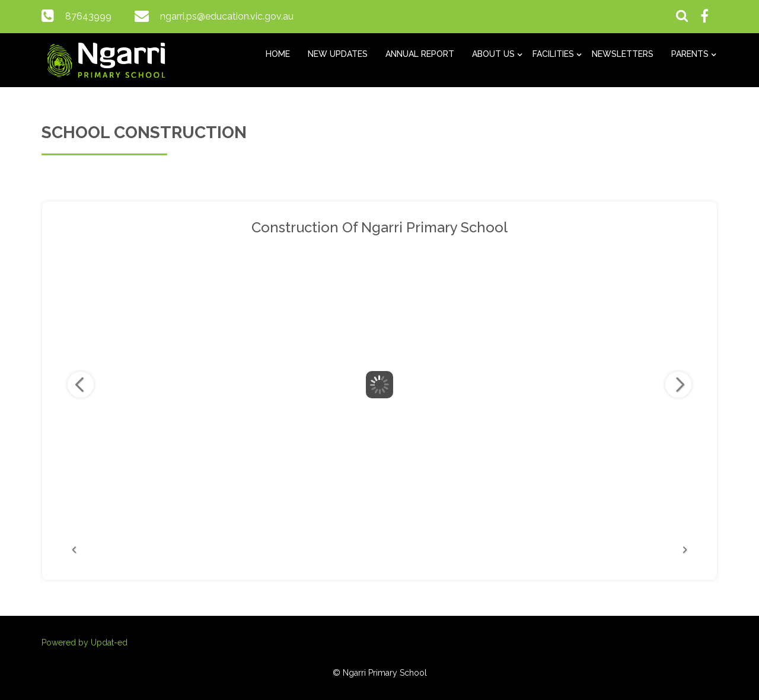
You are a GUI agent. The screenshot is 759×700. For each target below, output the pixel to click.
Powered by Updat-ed (84, 643)
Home (278, 54)
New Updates (338, 54)
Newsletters (623, 54)
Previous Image (81, 385)
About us (493, 54)
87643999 (88, 16)
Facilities (553, 54)
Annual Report (420, 54)
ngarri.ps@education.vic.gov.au (227, 16)
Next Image (678, 385)
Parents (690, 54)
